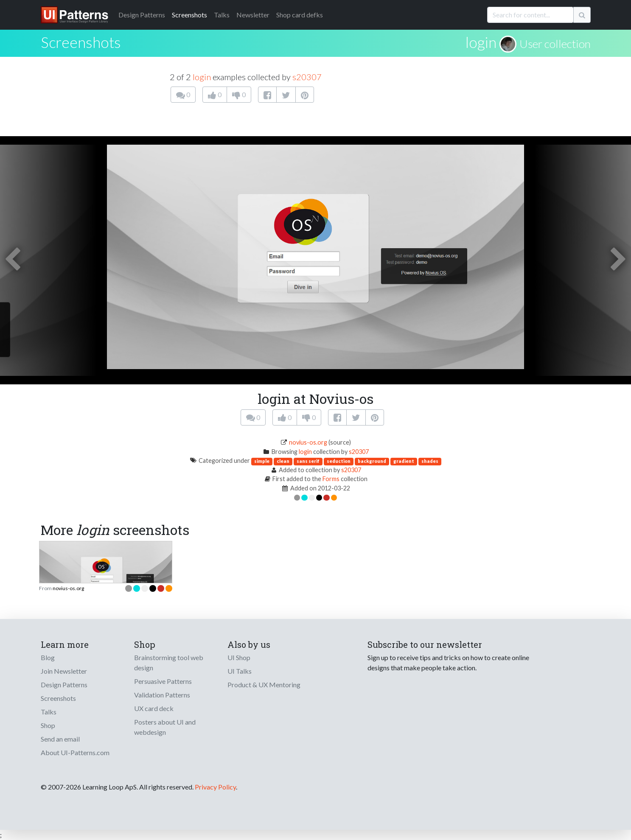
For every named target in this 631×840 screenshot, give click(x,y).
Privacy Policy (215, 787)
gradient (404, 461)
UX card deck (154, 708)
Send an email (60, 739)
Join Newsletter (64, 671)
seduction (339, 461)
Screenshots (189, 15)
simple (262, 461)
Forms (331, 479)
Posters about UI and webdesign (165, 727)
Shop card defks (300, 15)
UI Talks (240, 671)
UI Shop (239, 657)
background (372, 461)
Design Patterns (64, 685)
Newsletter (253, 15)
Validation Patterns (162, 695)
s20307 (307, 77)
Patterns (142, 15)
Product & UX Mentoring (264, 685)
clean (283, 461)
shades (430, 461)
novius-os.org (308, 442)
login (481, 42)
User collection (555, 44)
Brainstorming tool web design (169, 662)
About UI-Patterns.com (75, 752)
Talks (222, 15)
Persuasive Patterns (163, 681)
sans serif (308, 461)
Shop (48, 725)
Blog (48, 657)
